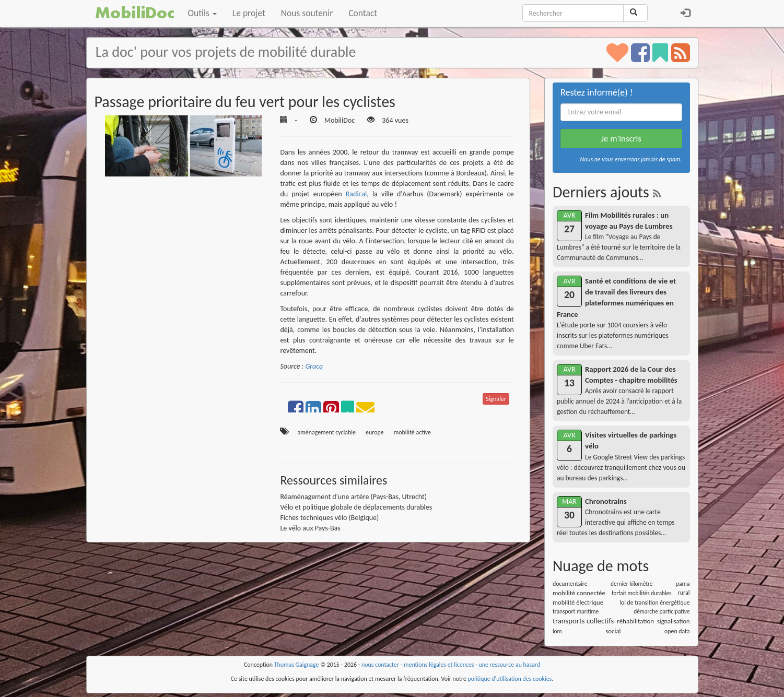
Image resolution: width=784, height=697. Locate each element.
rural (684, 593)
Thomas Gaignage (297, 665)
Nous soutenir (307, 13)
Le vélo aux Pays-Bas (310, 528)
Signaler (496, 399)
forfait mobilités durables (641, 593)
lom (557, 631)
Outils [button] (202, 13)
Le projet (249, 13)
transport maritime (576, 611)
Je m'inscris (621, 139)
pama (683, 584)
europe (375, 432)
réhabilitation (635, 621)
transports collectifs (583, 621)
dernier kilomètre (632, 584)
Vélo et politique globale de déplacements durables (356, 507)
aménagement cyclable (327, 432)
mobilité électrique (578, 602)
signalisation (674, 621)
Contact (363, 13)
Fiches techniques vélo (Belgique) (329, 518)
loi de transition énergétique (654, 603)
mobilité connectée (579, 593)
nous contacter (380, 665)
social (613, 631)
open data (677, 631)
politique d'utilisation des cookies (510, 679)
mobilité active (412, 432)
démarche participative (662, 611)
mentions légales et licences (439, 665)
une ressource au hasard (510, 665)
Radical (356, 194)
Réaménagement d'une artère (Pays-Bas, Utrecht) (353, 497)
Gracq (314, 366)
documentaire (570, 584)
